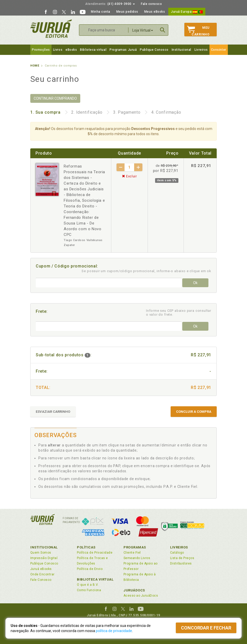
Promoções (41, 50)
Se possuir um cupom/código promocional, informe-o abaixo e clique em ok (146, 271)
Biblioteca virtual (93, 50)
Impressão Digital (44, 558)
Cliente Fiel (132, 553)
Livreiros (201, 50)
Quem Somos (41, 553)
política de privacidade (114, 631)
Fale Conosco (41, 580)
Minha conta (101, 12)
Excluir (129, 176)
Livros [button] (58, 50)
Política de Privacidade (95, 553)
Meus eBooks (155, 12)
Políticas (86, 547)
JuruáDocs (134, 590)
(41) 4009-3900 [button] (110, 4)
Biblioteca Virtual (95, 579)
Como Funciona (89, 590)
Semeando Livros (137, 558)
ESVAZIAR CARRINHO (53, 412)
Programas (135, 547)
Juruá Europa (187, 12)
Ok (195, 283)
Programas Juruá (123, 50)
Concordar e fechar (206, 628)
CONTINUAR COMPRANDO (55, 98)
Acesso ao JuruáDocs (141, 596)
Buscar (163, 30)
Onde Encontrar (42, 574)
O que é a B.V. (88, 585)
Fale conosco (151, 4)
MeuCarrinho (198, 31)
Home (35, 66)
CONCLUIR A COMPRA (194, 412)
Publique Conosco (154, 50)
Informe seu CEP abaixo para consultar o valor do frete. (179, 313)
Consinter (219, 50)
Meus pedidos (127, 12)
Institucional (181, 50)
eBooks (71, 50)
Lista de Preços (182, 558)
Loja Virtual (143, 30)
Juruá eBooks (41, 569)
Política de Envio (90, 569)
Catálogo (177, 553)
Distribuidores (181, 563)
